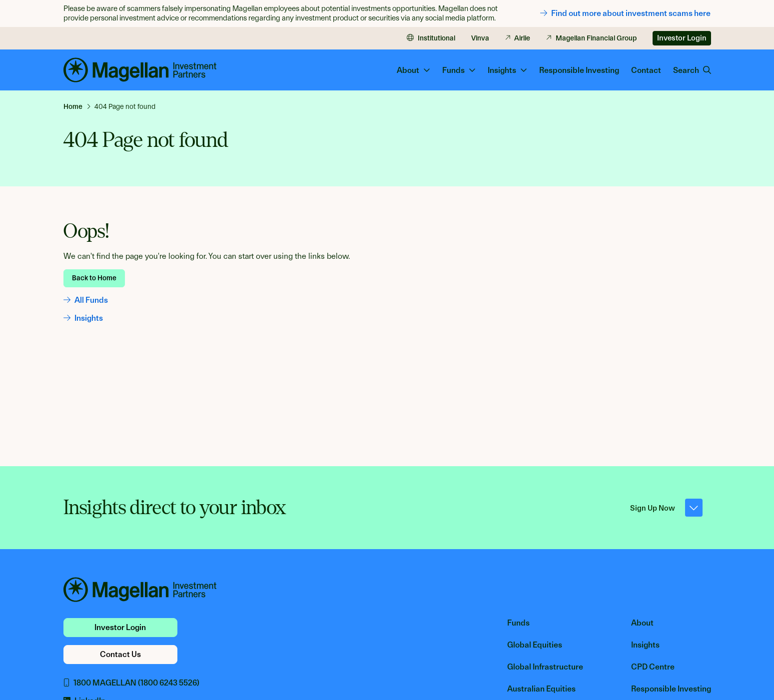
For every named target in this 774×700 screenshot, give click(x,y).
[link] (77, 106)
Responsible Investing (579, 70)
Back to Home (94, 278)
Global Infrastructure (545, 667)
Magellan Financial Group (591, 38)
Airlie (518, 38)
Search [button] (692, 70)
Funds (518, 623)
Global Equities (535, 645)
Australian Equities (541, 689)
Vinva (480, 38)
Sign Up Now (666, 508)
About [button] (413, 70)
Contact (646, 70)
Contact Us (120, 654)
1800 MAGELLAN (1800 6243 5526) (131, 683)
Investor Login (682, 38)
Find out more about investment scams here (625, 13)
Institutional (431, 38)
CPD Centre (653, 667)
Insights (83, 318)
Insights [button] (507, 70)
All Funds (86, 300)
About (642, 623)
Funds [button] (459, 70)
